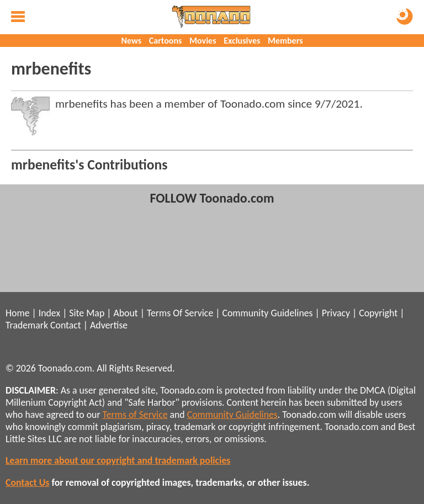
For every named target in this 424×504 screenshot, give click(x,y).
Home (17, 313)
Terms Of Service (180, 313)
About (125, 313)
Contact (66, 325)
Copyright (378, 313)
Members (285, 41)
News (131, 41)
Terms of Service (135, 415)
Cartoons (166, 41)
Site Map (87, 313)
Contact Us (27, 482)
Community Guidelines (267, 313)
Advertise (109, 325)
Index (49, 313)
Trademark (27, 325)
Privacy (336, 313)
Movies (203, 41)
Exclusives (242, 41)
